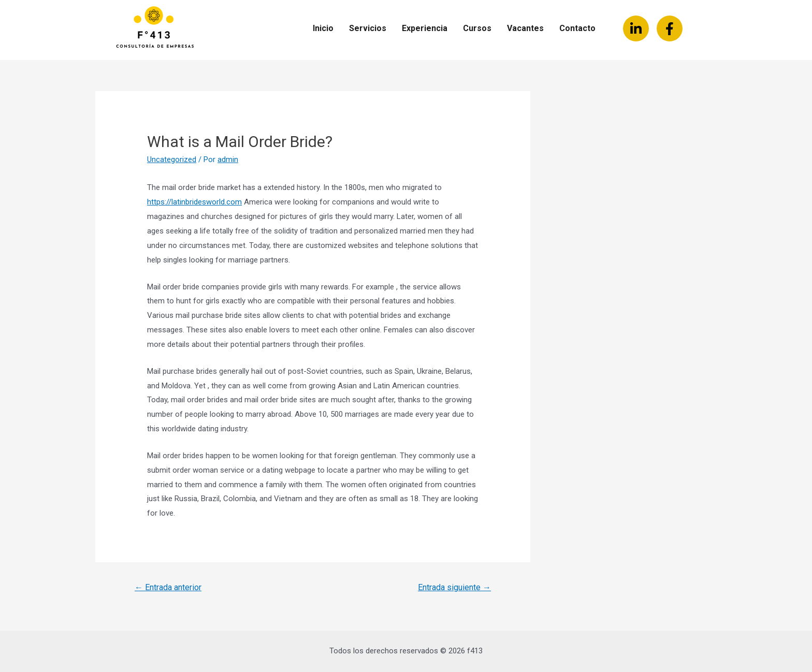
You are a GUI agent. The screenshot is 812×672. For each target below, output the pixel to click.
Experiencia (425, 28)
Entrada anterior (168, 587)
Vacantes (525, 28)
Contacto (577, 28)
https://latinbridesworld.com (194, 202)
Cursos (477, 28)
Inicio (323, 28)
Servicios (368, 28)
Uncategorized (172, 159)
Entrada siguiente (454, 587)
